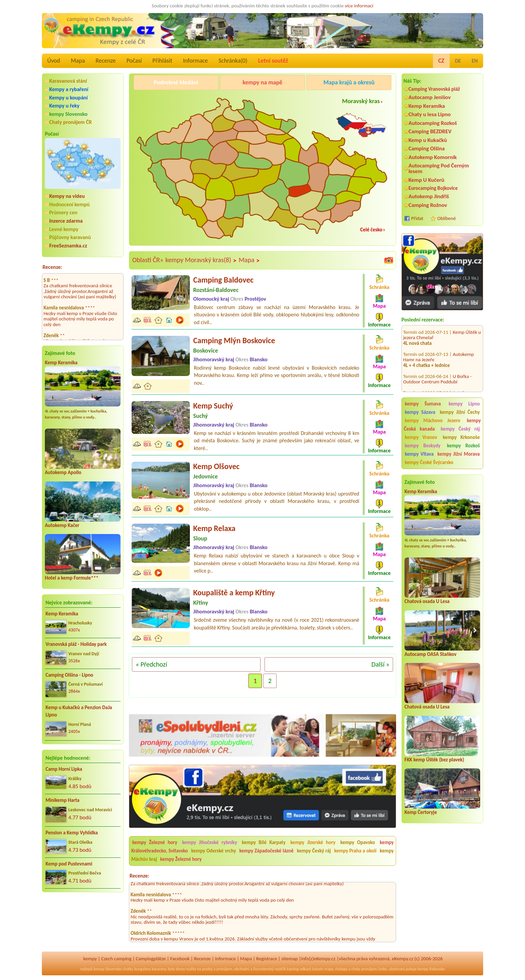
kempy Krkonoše (461, 437)
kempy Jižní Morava (459, 454)
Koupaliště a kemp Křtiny (234, 592)
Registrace (267, 959)
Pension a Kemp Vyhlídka (72, 833)
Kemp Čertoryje (421, 812)
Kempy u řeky (64, 106)
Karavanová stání (68, 81)
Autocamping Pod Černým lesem (439, 168)
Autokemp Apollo (63, 472)
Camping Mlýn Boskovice (234, 340)
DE (458, 61)
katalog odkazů (299, 969)
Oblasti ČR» (148, 260)
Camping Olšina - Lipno (69, 675)
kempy (90, 959)
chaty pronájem (364, 969)
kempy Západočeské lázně (267, 851)
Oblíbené (446, 218)
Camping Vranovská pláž (434, 89)
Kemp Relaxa (214, 528)
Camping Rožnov (428, 205)
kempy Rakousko (431, 969)
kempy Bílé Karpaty (264, 842)
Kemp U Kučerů (426, 180)
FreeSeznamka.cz (68, 246)
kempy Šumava (423, 404)
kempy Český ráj (460, 429)
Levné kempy (64, 229)
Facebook (180, 959)
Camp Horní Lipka (64, 769)
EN (475, 61)
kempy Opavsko (357, 842)
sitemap (289, 959)
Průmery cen (63, 212)
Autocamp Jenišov (430, 97)
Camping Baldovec (223, 280)
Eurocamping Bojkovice (433, 188)
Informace (195, 61)
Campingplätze (151, 959)
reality (191, 969)
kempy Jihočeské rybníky (210, 842)
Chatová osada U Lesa (427, 601)
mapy (328, 969)
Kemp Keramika (61, 363)
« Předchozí (151, 664)
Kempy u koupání (68, 98)
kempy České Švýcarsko (429, 462)
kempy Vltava (419, 454)
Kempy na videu (67, 196)
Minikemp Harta (62, 800)
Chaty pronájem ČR (70, 122)
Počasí (134, 61)
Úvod (54, 61)
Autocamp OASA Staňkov (430, 654)
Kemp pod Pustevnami (69, 864)
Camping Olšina (427, 148)
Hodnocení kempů (69, 204)
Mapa (78, 61)
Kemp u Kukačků (428, 140)
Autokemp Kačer (62, 525)
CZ (441, 61)
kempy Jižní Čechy (460, 412)
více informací (359, 6)
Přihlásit (162, 61)
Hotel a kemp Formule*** (72, 578)
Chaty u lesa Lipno (430, 114)
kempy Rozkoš (463, 446)
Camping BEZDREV (430, 131)
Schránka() (233, 61)
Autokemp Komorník (433, 157)
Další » (380, 664)
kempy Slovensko (68, 114)
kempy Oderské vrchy (214, 851)
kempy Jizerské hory (313, 842)
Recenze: (52, 267)
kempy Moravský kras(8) (201, 260)
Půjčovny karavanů (70, 237)
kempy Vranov (421, 437)
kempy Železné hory (155, 842)
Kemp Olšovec (216, 466)
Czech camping (116, 959)
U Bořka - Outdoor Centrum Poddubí (437, 369)
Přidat (417, 218)
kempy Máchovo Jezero (433, 421)
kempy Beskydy (423, 446)
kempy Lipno (464, 404)
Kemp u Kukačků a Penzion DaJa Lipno (79, 711)
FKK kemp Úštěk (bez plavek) (434, 760)
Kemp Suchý (213, 406)
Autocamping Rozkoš (433, 123)
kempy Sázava (420, 412)
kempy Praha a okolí (355, 851)
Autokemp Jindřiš (429, 196)
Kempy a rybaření (69, 89)
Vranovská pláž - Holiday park (76, 644)
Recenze (106, 61)
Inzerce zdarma (66, 221)
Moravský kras (361, 101)
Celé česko (371, 230)
